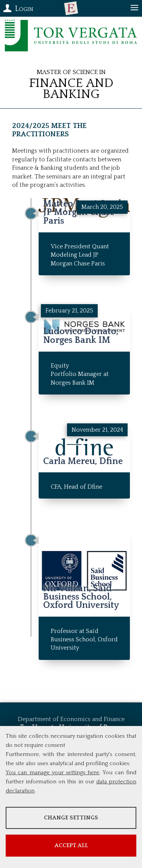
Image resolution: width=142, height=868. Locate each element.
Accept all (71, 845)
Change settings (71, 818)
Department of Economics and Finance (71, 719)
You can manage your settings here (52, 773)
